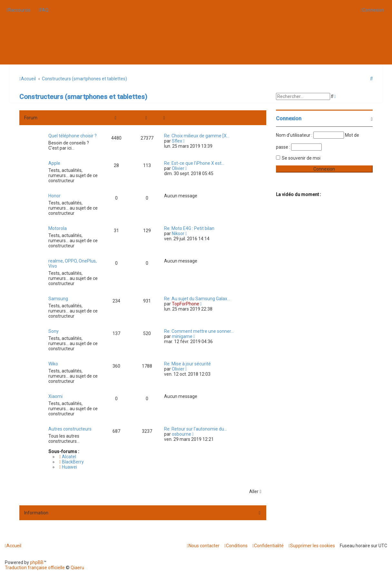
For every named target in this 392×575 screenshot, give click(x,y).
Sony (54, 331)
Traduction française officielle (35, 568)
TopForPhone (186, 304)
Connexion (289, 119)
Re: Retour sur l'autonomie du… (196, 429)
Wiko (53, 364)
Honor (54, 196)
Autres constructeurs (70, 429)
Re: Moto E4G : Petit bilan (189, 228)
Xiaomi (55, 396)
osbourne (181, 434)
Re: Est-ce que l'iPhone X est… (194, 163)
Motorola (58, 228)
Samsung (58, 299)
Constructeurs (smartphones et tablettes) (83, 97)
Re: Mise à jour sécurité (187, 364)
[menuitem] (43, 10)
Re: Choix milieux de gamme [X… (197, 136)
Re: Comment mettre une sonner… (199, 331)
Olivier (178, 168)
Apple (54, 163)
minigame (182, 336)
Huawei (68, 467)
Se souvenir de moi (301, 158)
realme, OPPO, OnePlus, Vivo (73, 263)
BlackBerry (71, 462)
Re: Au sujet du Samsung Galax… (197, 299)
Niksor (178, 233)
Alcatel (67, 457)
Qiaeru (77, 568)
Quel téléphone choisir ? (73, 136)
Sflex (177, 141)
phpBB (37, 562)
